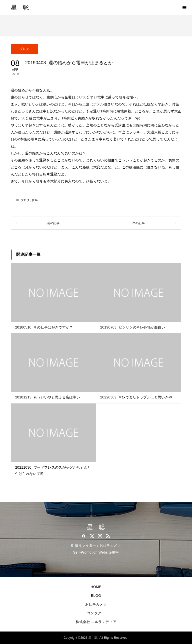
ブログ (24, 49)
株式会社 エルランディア (96, 622)
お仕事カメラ (96, 604)
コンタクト (96, 613)
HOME (96, 587)
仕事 (35, 200)
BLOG (96, 596)
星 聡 (20, 7)
